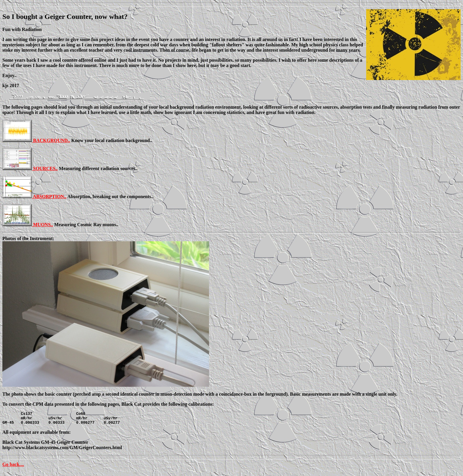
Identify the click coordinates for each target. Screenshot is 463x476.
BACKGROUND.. (52, 140)
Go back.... (13, 467)
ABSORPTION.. (50, 197)
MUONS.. (43, 225)
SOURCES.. (45, 168)
